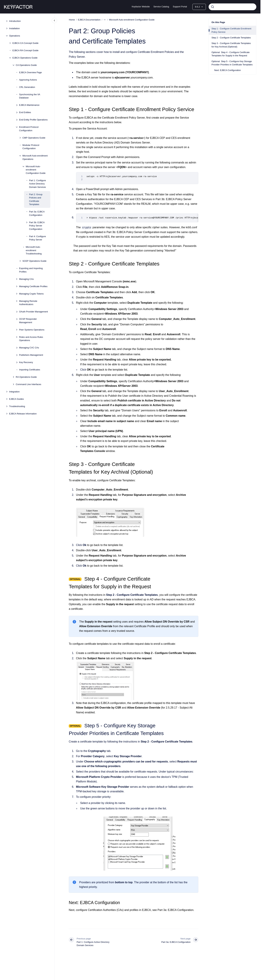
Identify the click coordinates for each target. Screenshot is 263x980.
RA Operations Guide (26, 377)
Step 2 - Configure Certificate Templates (231, 38)
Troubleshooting (17, 406)
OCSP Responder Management (28, 321)
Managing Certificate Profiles (33, 286)
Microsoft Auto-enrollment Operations (35, 157)
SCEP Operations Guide (35, 261)
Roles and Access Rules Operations (31, 339)
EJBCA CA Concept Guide (25, 43)
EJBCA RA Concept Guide (25, 50)
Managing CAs (26, 279)
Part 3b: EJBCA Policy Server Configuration (37, 226)
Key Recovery (26, 362)
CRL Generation (27, 87)
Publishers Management (31, 355)
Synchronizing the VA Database (30, 96)
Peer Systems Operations (32, 330)
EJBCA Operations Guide (25, 58)
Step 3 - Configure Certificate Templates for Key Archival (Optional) (231, 45)
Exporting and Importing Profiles (31, 270)
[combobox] (232, 7)
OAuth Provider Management (33, 312)
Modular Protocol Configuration (31, 147)
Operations (15, 36)
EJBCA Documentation (89, 20)
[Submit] (213, 7)
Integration (14, 392)
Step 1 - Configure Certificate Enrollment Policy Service (231, 30)
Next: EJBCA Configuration (228, 70)
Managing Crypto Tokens (31, 294)
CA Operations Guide (26, 65)
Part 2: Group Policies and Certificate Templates (36, 199)
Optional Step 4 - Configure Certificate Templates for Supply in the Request (231, 54)
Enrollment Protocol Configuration (29, 129)
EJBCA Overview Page (30, 72)
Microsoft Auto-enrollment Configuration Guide (36, 170)
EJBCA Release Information (23, 414)
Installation (14, 28)
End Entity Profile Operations (33, 120)
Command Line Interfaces (29, 384)
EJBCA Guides (17, 399)
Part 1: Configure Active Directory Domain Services (38, 184)
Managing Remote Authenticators (28, 303)
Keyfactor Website (141, 7)
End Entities (25, 112)
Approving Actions (28, 80)
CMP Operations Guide (34, 138)
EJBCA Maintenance (29, 105)
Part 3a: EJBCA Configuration (37, 213)
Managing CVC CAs (29, 348)
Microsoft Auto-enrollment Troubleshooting (34, 250)
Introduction (15, 21)
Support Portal (180, 7)
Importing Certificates (30, 370)
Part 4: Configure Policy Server (38, 238)
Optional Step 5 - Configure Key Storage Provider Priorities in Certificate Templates (232, 63)
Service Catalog (161, 7)
